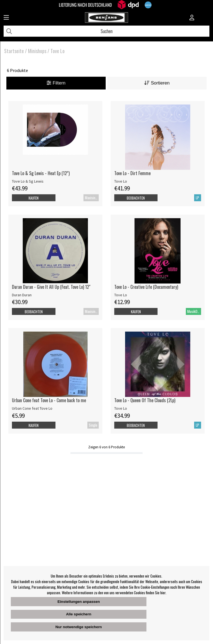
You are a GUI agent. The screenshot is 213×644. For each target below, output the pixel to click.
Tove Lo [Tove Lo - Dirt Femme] (121, 181)
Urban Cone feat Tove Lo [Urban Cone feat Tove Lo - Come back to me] (32, 408)
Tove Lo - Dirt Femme (132, 173)
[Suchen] (106, 31)
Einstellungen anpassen (79, 602)
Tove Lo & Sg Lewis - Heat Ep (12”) (41, 173)
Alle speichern (79, 614)
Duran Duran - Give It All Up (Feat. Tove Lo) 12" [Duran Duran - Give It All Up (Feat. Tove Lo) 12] (51, 287)
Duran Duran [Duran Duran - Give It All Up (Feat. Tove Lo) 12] (22, 295)
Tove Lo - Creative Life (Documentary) (146, 287)
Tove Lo (58, 51)
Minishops (37, 51)
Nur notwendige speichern (79, 627)
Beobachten (136, 198)
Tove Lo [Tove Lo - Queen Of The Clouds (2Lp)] (121, 408)
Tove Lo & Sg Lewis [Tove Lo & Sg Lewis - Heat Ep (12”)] (28, 181)
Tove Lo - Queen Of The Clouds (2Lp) (145, 400)
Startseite (14, 51)
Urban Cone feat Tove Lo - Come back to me (49, 400)
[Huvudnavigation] (6, 18)
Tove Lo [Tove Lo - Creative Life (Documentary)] (121, 295)
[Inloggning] (192, 18)
